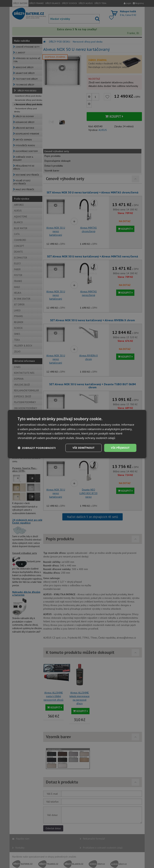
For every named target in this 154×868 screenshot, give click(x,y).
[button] (37, 448)
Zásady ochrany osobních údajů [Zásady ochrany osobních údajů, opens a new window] (95, 438)
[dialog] (77, 434)
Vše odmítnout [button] (84, 448)
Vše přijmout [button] (120, 448)
